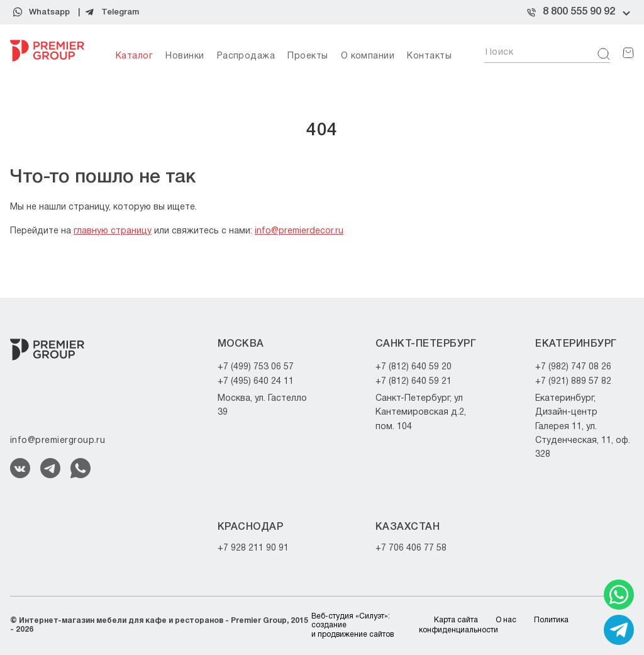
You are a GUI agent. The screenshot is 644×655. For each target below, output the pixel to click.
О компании (368, 56)
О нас (506, 620)
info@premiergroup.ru (58, 441)
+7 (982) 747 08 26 (573, 367)
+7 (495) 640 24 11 (256, 382)
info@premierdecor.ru (299, 231)
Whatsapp (49, 12)
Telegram (120, 12)
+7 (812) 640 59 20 (414, 367)
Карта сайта (456, 620)
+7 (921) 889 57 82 (573, 382)
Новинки (185, 56)
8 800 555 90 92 (579, 12)
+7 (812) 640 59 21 (414, 382)
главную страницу (113, 231)
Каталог (134, 56)
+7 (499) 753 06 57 (256, 367)
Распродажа (246, 56)
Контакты (429, 56)
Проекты (308, 56)
